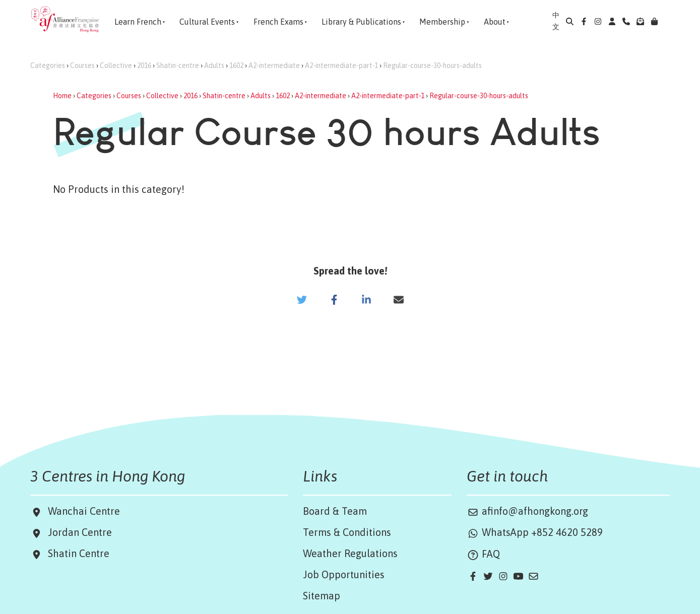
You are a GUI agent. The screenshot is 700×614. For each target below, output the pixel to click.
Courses (82, 65)
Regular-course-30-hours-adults (432, 65)
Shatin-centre (178, 65)
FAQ (483, 554)
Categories (48, 65)
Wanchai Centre (85, 511)
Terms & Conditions (347, 532)
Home (62, 96)
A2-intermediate (274, 65)
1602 (236, 65)
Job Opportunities (344, 574)
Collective (116, 65)
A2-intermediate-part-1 (341, 65)
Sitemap (322, 596)
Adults (214, 65)
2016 (144, 65)
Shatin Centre (76, 553)
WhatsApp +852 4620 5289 (535, 532)
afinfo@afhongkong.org (527, 511)
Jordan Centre (77, 532)
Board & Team (335, 511)
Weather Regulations (350, 553)
